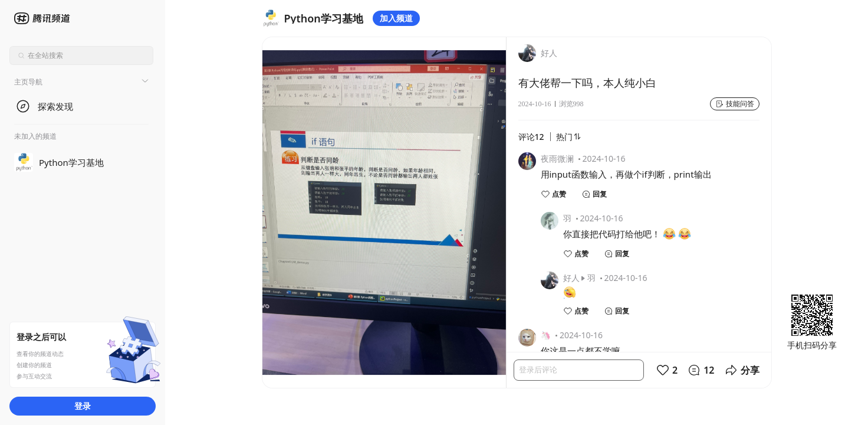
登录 (83, 406)
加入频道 (396, 18)
